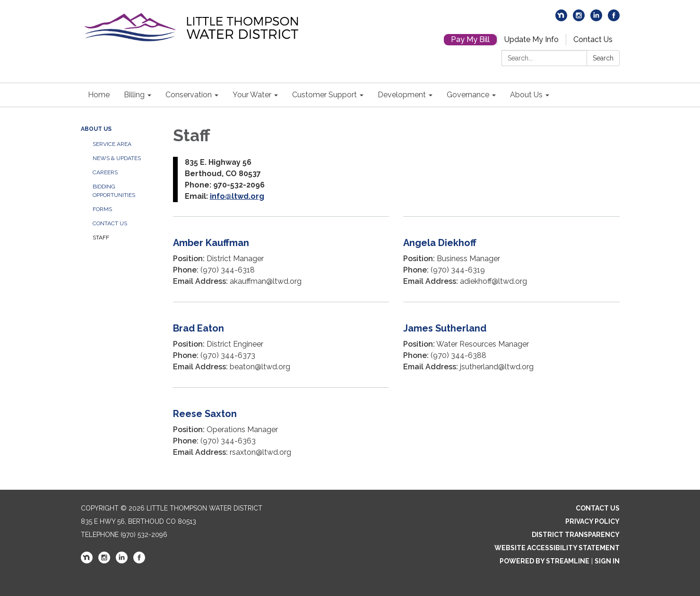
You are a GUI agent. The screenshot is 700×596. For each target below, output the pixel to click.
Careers (105, 172)
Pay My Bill (470, 39)
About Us (96, 129)
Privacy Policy (592, 521)
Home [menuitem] (99, 95)
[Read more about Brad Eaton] (281, 345)
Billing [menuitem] (134, 95)
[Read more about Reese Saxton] (281, 430)
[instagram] (579, 19)
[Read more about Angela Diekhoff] (511, 259)
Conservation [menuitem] (189, 95)
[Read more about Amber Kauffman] (281, 259)
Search (603, 58)
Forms (102, 209)
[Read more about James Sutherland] (511, 345)
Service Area (112, 144)
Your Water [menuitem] (252, 95)
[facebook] (614, 19)
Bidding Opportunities (114, 191)
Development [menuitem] (402, 95)
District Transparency (576, 535)
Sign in (607, 561)
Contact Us (593, 39)
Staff (101, 238)
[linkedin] (596, 19)
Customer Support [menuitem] (324, 95)
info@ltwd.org (237, 196)
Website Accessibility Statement (557, 548)
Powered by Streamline (544, 561)
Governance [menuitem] (468, 95)
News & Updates (117, 158)
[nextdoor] (561, 19)
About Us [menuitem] (526, 95)
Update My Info (531, 39)
